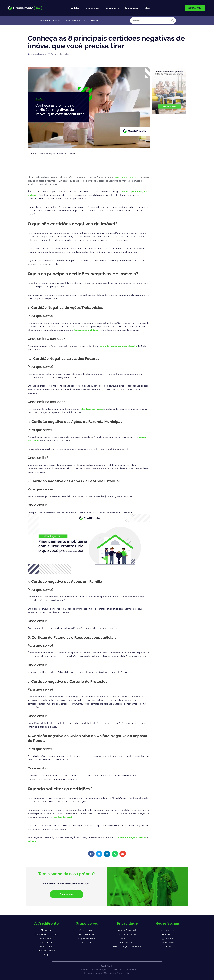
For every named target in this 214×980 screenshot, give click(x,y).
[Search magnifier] (173, 21)
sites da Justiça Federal (93, 409)
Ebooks (95, 21)
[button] (91, 854)
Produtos (75, 8)
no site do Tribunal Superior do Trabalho (121, 346)
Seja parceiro (112, 8)
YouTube (145, 837)
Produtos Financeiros (50, 21)
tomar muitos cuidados (126, 177)
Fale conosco (132, 8)
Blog (147, 8)
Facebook (122, 837)
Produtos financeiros (62, 54)
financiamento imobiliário (88, 330)
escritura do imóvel (64, 817)
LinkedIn (34, 841)
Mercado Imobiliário (76, 21)
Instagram (134, 837)
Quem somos (92, 8)
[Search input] (152, 21)
